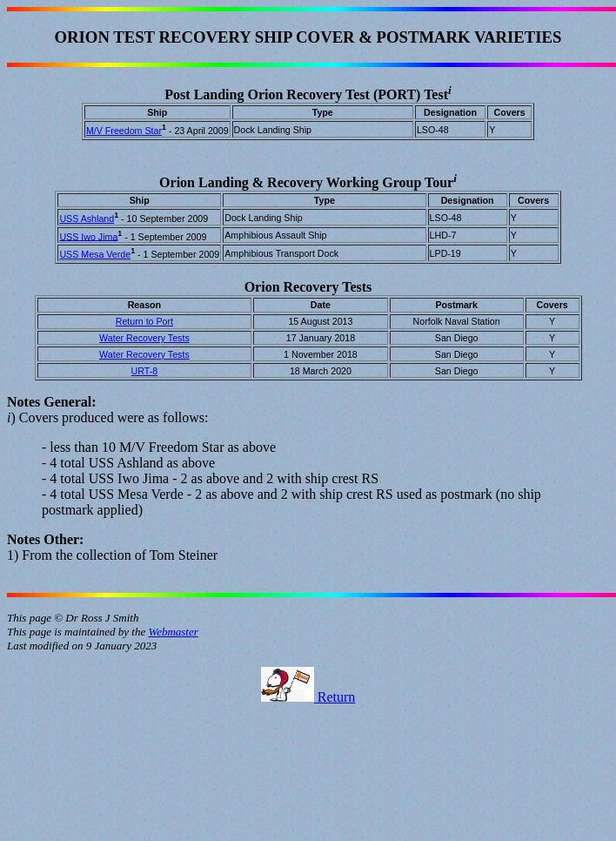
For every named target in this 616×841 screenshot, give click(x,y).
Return (308, 697)
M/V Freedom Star (124, 131)
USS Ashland (87, 219)
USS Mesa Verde (95, 254)
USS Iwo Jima (88, 236)
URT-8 (145, 371)
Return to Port (144, 321)
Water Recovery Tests (144, 338)
